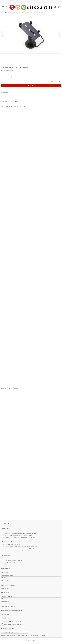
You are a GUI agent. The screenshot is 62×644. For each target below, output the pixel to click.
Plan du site (6, 588)
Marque (17, 102)
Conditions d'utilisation (9, 586)
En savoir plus (7, 102)
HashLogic (33, 640)
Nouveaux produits (8, 575)
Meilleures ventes (7, 578)
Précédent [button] (2, 34)
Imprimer (6, 92)
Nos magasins (6, 580)
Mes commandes (7, 596)
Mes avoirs (5, 599)
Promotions (5, 573)
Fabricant (4, 70)
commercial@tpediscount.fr (16, 624)
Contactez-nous (7, 583)
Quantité (4, 77)
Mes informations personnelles (11, 604)
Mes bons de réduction (9, 607)
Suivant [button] (60, 34)
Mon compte (5, 592)
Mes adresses (6, 601)
